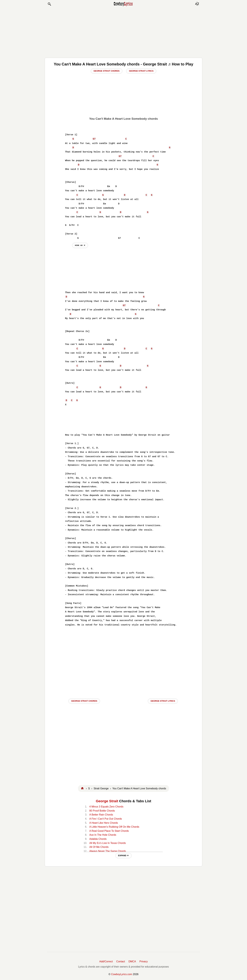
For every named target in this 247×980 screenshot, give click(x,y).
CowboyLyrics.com (122, 974)
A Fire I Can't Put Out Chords (106, 819)
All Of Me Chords (99, 847)
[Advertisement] (123, 32)
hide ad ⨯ (80, 245)
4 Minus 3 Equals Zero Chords (106, 807)
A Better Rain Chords (101, 815)
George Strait (107, 801)
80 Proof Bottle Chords (102, 811)
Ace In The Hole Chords (103, 835)
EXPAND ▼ (124, 855)
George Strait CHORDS (84, 701)
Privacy (144, 961)
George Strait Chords (107, 71)
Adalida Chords (98, 839)
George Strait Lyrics (141, 71)
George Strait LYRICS (163, 701)
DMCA (132, 961)
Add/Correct (106, 961)
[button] (49, 4)
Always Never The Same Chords (108, 851)
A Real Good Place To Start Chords (109, 831)
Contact (121, 961)
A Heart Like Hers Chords (104, 823)
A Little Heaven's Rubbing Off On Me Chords (114, 827)
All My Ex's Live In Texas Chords (108, 843)
